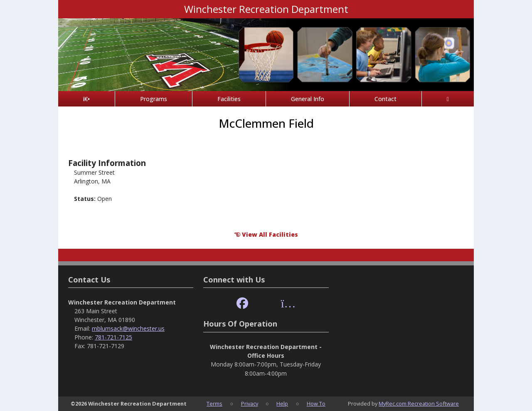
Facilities (229, 99)
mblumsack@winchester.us (128, 328)
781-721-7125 (113, 337)
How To (316, 404)
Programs (154, 99)
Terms (214, 404)
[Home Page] (86, 99)
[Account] (448, 99)
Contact (385, 99)
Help (282, 404)
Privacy (250, 404)
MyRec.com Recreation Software (419, 404)
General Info (308, 99)
